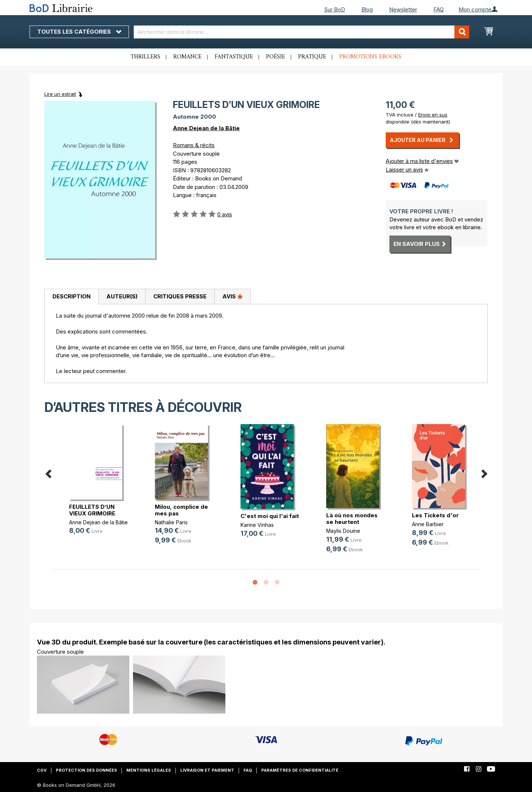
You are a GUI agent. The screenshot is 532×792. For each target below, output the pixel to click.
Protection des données (86, 770)
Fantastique (234, 57)
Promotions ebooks (370, 57)
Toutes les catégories (79, 32)
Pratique (312, 57)
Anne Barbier (428, 524)
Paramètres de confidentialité (300, 770)
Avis (233, 296)
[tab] (71, 297)
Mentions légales (149, 770)
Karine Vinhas (257, 525)
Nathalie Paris (171, 522)
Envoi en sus (433, 115)
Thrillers (146, 57)
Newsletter (403, 9)
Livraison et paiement (207, 770)
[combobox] (302, 32)
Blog (367, 9)
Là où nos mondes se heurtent (352, 519)
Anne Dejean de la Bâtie (206, 128)
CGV (42, 770)
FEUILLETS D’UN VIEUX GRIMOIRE (92, 510)
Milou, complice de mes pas (181, 510)
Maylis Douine (343, 531)
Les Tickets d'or (435, 515)
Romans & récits (194, 145)
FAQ (439, 9)
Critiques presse (180, 296)
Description (71, 296)
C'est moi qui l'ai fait (270, 516)
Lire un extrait (60, 94)
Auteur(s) (122, 296)
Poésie (276, 57)
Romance (187, 57)
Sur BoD (335, 9)
